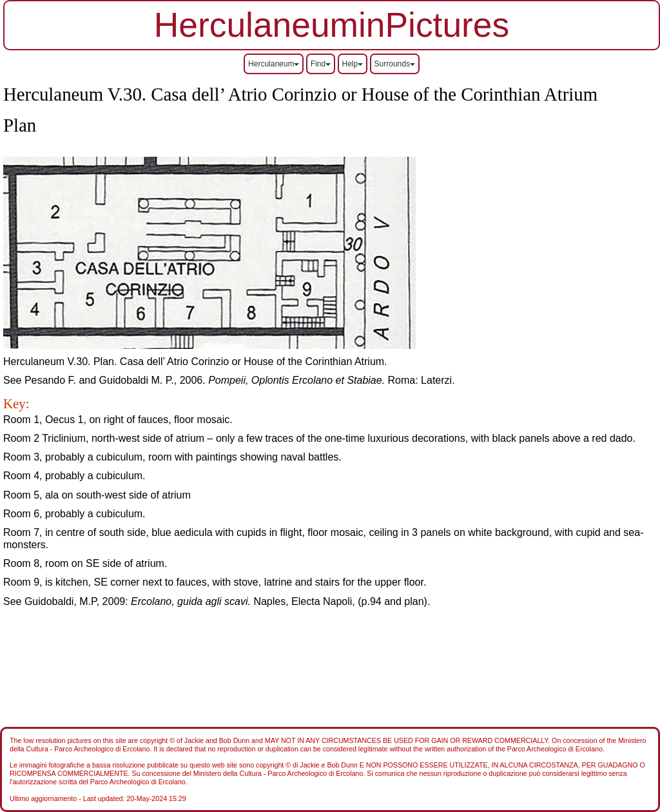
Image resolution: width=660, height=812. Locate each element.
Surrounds (395, 64)
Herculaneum (274, 64)
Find (321, 64)
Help (353, 64)
